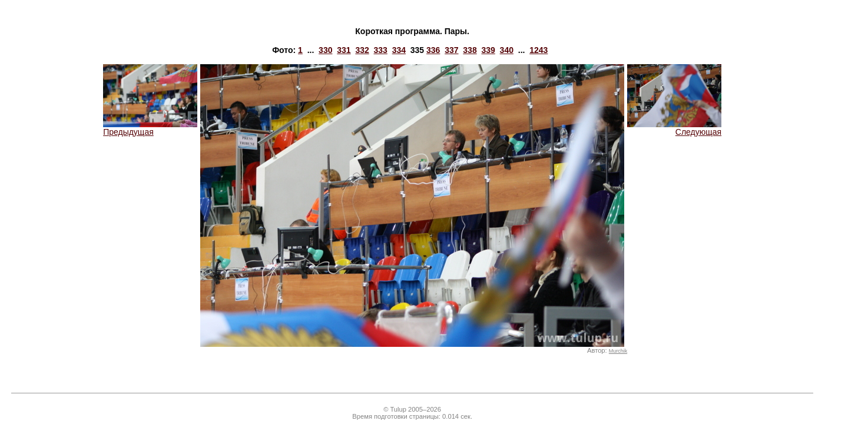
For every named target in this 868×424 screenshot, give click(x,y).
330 (325, 50)
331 (344, 50)
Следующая (674, 128)
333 (381, 50)
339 (488, 50)
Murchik (618, 351)
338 (470, 50)
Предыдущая (150, 128)
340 (507, 50)
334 (399, 50)
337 (451, 50)
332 (362, 50)
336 (433, 50)
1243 (539, 50)
